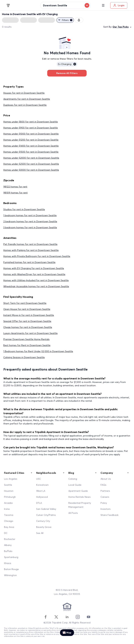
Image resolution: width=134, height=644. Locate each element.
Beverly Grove (44, 527)
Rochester (10, 539)
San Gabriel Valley (46, 509)
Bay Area (9, 527)
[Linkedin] (67, 617)
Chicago (9, 521)
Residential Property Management (80, 505)
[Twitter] (56, 617)
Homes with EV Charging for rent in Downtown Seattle (34, 268)
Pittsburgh (10, 497)
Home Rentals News (79, 497)
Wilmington (10, 575)
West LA (41, 491)
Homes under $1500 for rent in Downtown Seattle (31, 152)
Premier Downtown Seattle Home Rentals (26, 339)
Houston (9, 491)
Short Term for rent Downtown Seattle (25, 303)
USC (39, 479)
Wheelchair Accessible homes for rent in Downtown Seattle (36, 286)
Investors (106, 509)
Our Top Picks (122, 27)
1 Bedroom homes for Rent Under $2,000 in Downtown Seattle (38, 351)
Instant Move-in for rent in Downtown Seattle (29, 315)
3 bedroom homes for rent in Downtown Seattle (30, 227)
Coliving (73, 479)
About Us (106, 479)
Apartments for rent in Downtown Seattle (27, 99)
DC (6, 533)
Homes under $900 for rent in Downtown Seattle (31, 128)
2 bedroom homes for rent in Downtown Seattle (30, 221)
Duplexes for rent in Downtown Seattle (25, 105)
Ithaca (8, 563)
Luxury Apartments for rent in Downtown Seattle (30, 333)
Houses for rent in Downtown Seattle (24, 93)
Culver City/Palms (46, 515)
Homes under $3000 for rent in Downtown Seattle (31, 170)
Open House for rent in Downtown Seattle (27, 309)
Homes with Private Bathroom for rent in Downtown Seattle (37, 256)
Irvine (7, 509)
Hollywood (42, 497)
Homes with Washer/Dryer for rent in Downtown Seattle (34, 274)
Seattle (8, 485)
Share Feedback (109, 515)
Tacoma (9, 515)
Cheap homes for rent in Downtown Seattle (28, 327)
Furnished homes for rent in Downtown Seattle (29, 262)
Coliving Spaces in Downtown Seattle (24, 357)
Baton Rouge (11, 569)
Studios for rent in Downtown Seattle (24, 209)
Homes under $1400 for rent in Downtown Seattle (31, 146)
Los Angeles (11, 479)
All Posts (73, 513)
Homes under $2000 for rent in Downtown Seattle (31, 158)
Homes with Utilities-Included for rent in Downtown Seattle (36, 280)
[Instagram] (78, 617)
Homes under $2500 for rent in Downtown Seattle (31, 164)
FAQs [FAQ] (103, 485)
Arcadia (8, 503)
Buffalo (8, 551)
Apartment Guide (78, 491)
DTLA (39, 503)
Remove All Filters (67, 73)
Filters (65, 20)
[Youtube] (88, 617)
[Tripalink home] (8, 5)
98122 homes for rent (15, 187)
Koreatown (42, 485)
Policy (104, 503)
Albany (8, 545)
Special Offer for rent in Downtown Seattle (27, 321)
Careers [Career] (105, 497)
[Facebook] (46, 617)
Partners (105, 491)
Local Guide (75, 485)
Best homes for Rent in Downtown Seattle (27, 345)
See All (40, 533)
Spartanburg (11, 557)
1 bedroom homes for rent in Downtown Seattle (30, 215)
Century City (43, 521)
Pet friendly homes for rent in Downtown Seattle (30, 244)
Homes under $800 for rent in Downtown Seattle (31, 122)
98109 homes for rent (15, 193)
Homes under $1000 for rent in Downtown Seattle (31, 134)
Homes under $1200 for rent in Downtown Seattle (31, 140)
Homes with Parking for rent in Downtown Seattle (31, 250)
